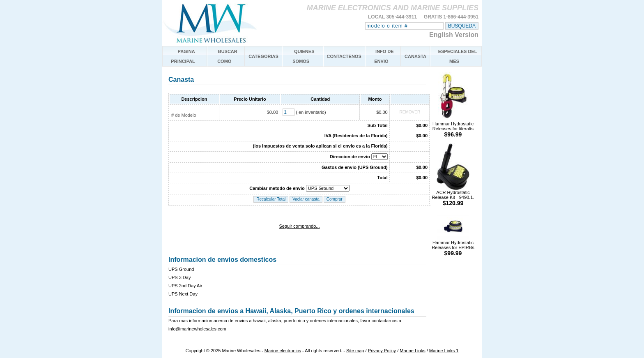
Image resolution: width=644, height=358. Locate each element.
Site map (355, 351)
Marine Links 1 (444, 351)
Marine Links (412, 351)
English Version (454, 35)
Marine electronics (283, 351)
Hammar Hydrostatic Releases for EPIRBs (453, 246)
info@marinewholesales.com (197, 329)
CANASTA (415, 56)
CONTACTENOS (344, 56)
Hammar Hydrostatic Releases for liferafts (453, 127)
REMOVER (410, 112)
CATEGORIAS (263, 56)
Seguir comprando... (299, 226)
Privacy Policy (382, 351)
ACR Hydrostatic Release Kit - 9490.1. (453, 196)
